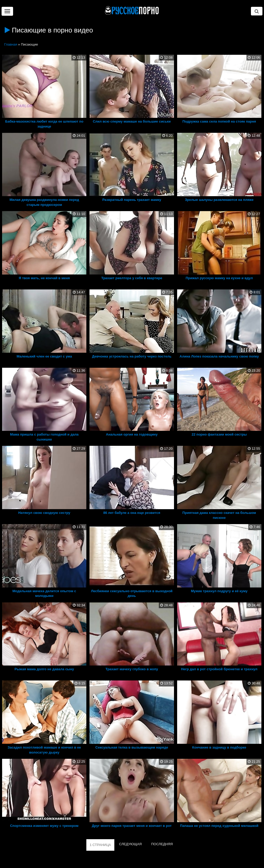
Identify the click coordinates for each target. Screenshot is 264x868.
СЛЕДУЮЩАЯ (130, 844)
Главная (11, 44)
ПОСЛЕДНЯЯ (162, 844)
